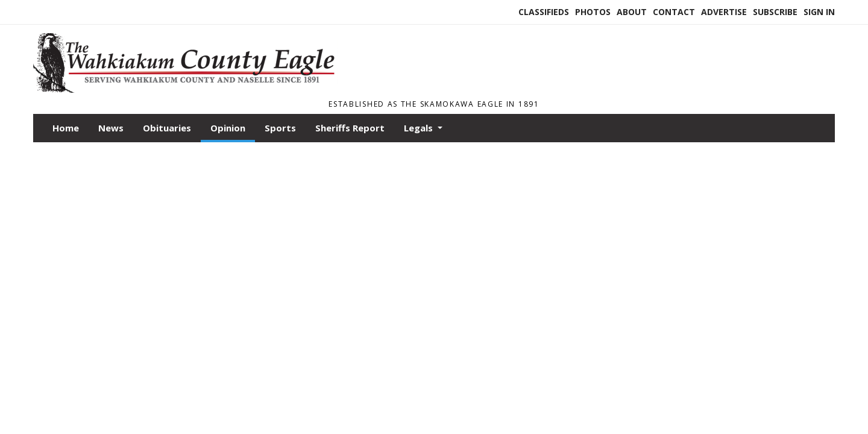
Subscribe (775, 12)
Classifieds (544, 12)
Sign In (819, 12)
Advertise (724, 12)
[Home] (190, 89)
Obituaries (167, 128)
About (632, 12)
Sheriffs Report (350, 128)
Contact (674, 12)
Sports (280, 128)
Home (66, 128)
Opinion (228, 128)
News (111, 128)
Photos (593, 12)
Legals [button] (420, 128)
